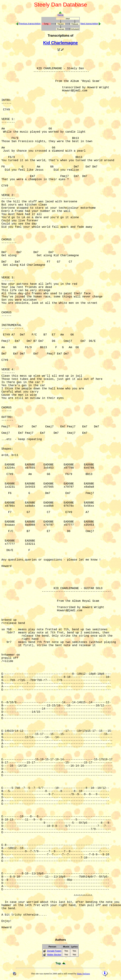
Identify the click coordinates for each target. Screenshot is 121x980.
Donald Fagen (54, 951)
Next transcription (89, 24)
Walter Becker (54, 955)
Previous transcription (30, 24)
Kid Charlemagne (60, 43)
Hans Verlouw (83, 974)
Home (61, 14)
